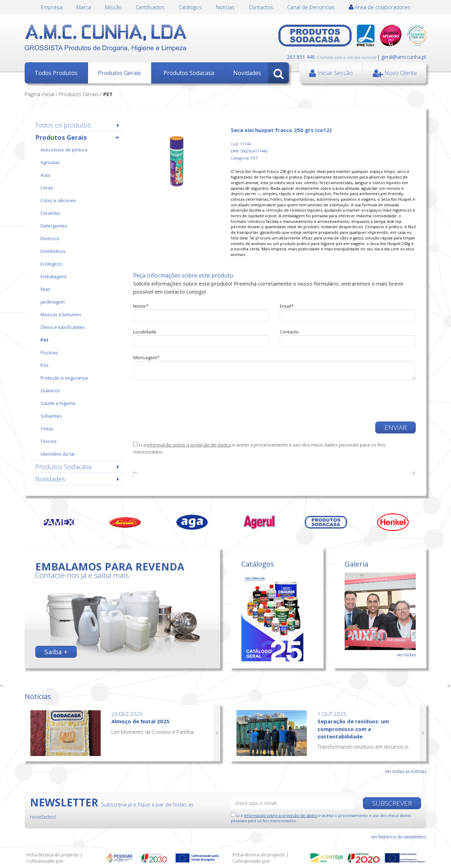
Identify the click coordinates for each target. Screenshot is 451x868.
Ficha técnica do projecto (53, 855)
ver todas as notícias (406, 771)
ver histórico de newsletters (399, 837)
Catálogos (190, 7)
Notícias (225, 7)
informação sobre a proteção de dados (189, 445)
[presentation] (187, 401)
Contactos (261, 7)
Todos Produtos (56, 73)
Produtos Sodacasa (189, 73)
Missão (113, 7)
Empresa (52, 7)
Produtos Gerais (119, 73)
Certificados (150, 7)
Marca (84, 7)
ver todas (406, 655)
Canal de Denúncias (311, 7)
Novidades (247, 73)
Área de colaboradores (380, 7)
